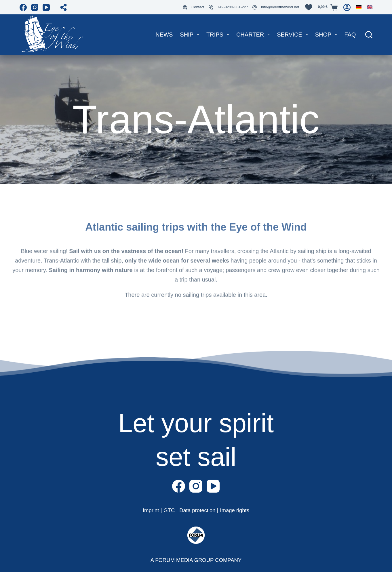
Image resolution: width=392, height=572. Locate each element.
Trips (219, 35)
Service (293, 35)
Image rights (237, 510)
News (164, 35)
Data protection (198, 510)
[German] (359, 7)
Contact (198, 7)
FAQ (350, 35)
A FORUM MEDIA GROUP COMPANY (196, 560)
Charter (254, 35)
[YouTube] (46, 7)
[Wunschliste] (309, 7)
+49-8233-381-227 (233, 7)
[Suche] (369, 35)
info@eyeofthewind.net (280, 7)
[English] (370, 7)
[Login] (347, 7)
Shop (327, 35)
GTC (168, 510)
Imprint (148, 510)
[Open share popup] (63, 7)
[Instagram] (35, 7)
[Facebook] (23, 7)
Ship (191, 35)
